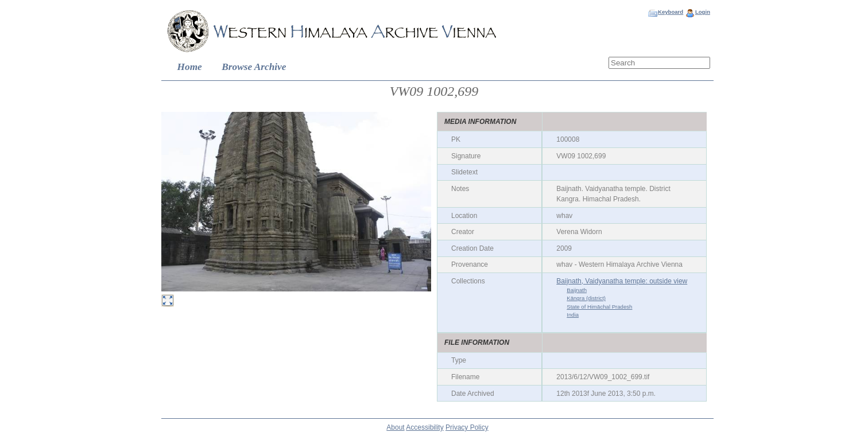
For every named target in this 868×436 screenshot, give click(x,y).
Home (190, 67)
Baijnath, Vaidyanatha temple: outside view (622, 281)
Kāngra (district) (586, 298)
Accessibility (425, 427)
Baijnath (577, 290)
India (573, 315)
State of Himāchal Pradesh (599, 307)
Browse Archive (254, 67)
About (395, 427)
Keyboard (671, 12)
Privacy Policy (467, 427)
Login (703, 12)
